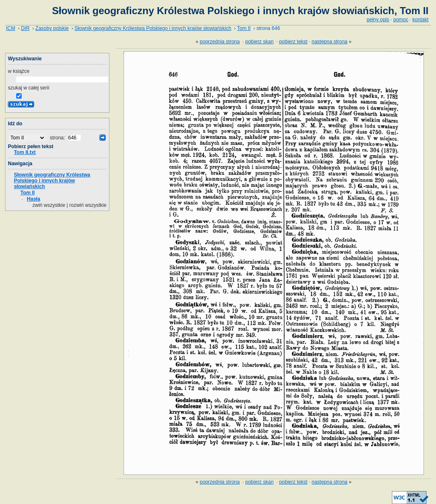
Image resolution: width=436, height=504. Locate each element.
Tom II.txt (25, 152)
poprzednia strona (220, 42)
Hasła (34, 199)
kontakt (420, 20)
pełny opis (378, 20)
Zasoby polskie (52, 28)
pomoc (401, 20)
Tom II (244, 28)
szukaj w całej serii (28, 88)
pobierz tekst (293, 42)
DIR (25, 28)
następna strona (329, 42)
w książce (19, 71)
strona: (58, 138)
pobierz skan (260, 42)
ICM (10, 28)
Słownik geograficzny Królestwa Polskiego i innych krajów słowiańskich (153, 28)
